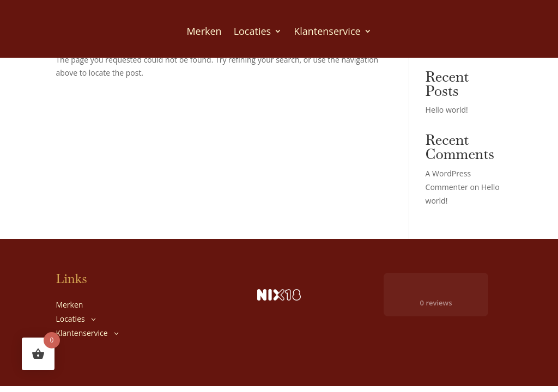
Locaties (253, 31)
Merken (204, 31)
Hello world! (447, 110)
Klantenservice (327, 31)
